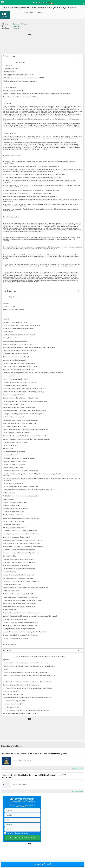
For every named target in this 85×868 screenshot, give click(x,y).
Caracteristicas (9, 56)
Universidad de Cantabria (34, 13)
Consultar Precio (77, 768)
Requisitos (7, 650)
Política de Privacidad (21, 833)
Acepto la (17, 833)
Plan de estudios (9, 291)
